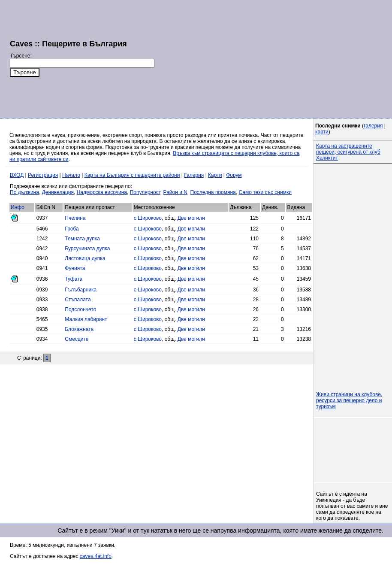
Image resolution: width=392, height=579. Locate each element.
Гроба (72, 229)
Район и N (175, 192)
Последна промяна (213, 192)
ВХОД (17, 175)
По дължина (24, 192)
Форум (234, 175)
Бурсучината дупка (87, 249)
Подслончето (80, 309)
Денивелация (58, 192)
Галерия (194, 175)
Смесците (77, 339)
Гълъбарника (81, 290)
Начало (71, 175)
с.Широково (148, 218)
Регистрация (43, 175)
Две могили (191, 218)
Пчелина (75, 218)
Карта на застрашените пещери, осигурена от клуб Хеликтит (348, 152)
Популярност (145, 192)
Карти (215, 175)
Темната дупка (82, 239)
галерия (373, 126)
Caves (21, 44)
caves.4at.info (96, 556)
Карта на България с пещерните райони (132, 175)
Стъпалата (78, 300)
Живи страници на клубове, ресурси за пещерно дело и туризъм (349, 400)
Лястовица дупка (85, 258)
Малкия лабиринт (86, 319)
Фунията (75, 268)
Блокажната (79, 329)
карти (322, 132)
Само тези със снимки (265, 192)
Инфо (18, 207)
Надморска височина (102, 192)
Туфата (74, 279)
